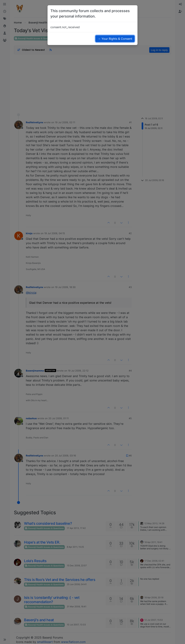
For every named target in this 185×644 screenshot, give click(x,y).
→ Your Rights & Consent (115, 39)
